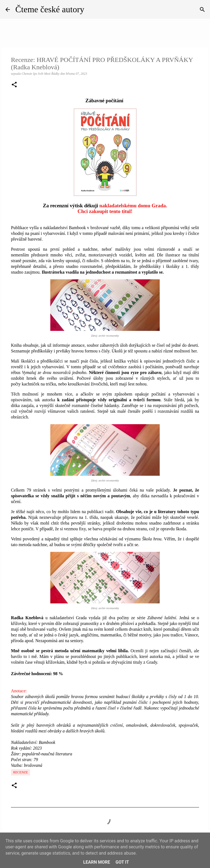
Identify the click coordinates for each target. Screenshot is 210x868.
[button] (14, 85)
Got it (122, 862)
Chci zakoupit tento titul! (105, 211)
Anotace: (19, 691)
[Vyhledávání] (202, 10)
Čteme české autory (50, 9)
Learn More (97, 862)
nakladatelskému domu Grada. (133, 206)
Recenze (21, 772)
